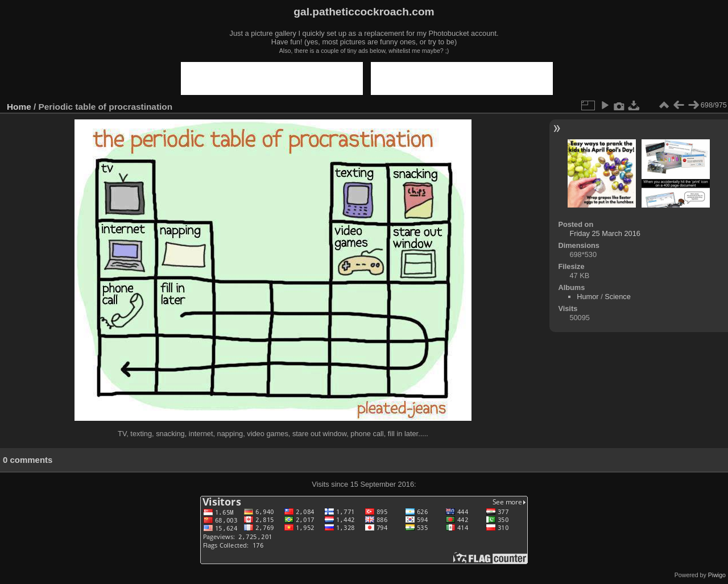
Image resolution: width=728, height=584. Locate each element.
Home (19, 107)
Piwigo (717, 575)
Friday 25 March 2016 (605, 233)
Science (618, 297)
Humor (588, 297)
